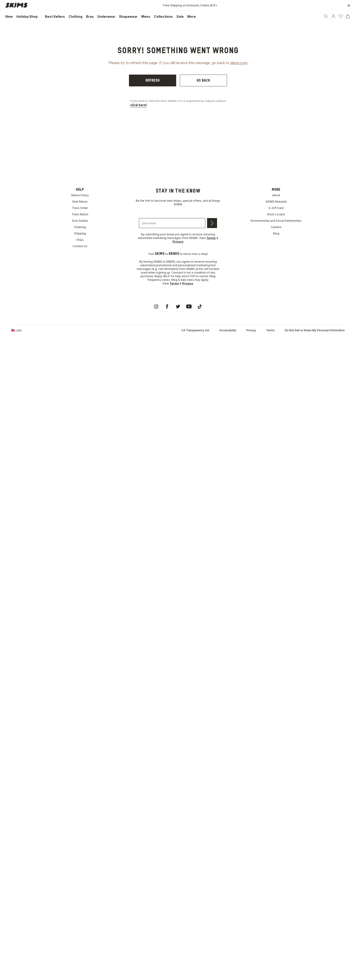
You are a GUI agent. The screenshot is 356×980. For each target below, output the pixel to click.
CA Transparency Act (195, 330)
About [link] (276, 195)
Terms (270, 330)
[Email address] (172, 223)
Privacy (251, 330)
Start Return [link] (80, 202)
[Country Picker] (17, 330)
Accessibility (228, 330)
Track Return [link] (80, 214)
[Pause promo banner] (349, 5)
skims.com (239, 63)
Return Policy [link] (80, 195)
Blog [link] (276, 233)
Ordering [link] (80, 227)
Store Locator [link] (276, 214)
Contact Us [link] (80, 246)
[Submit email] (212, 223)
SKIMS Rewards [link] (276, 202)
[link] (18, 5)
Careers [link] (276, 227)
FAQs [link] (80, 240)
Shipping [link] (80, 233)
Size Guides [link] (80, 221)
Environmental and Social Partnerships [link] (276, 221)
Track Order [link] (80, 208)
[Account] (333, 16)
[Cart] (348, 16)
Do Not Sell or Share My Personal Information (315, 330)
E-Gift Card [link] (276, 208)
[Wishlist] (341, 16)
